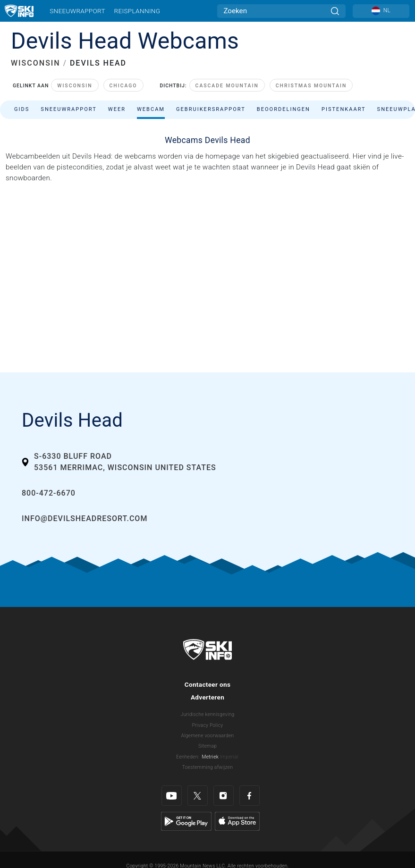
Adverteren (207, 697)
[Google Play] (186, 821)
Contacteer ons (208, 684)
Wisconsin (75, 86)
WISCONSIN (36, 63)
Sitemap (207, 746)
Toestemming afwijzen (208, 767)
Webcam (151, 109)
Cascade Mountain (227, 86)
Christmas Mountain (311, 86)
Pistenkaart (344, 109)
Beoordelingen (284, 109)
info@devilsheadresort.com (85, 518)
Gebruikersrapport (211, 109)
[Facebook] (250, 796)
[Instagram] (224, 796)
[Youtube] (172, 796)
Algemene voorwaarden (208, 736)
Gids (22, 109)
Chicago (123, 86)
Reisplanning (137, 11)
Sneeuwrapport (77, 11)
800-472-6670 (49, 493)
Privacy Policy (208, 725)
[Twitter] (198, 796)
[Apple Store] (237, 821)
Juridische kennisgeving (207, 714)
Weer (117, 109)
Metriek (211, 757)
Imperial (229, 757)
